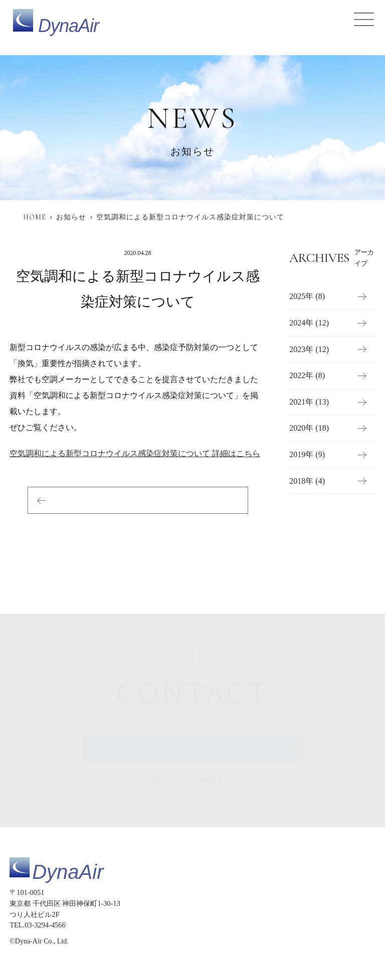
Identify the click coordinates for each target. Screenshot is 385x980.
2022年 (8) (307, 376)
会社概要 (325, 924)
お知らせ (71, 217)
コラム (251, 924)
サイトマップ (222, 945)
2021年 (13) (309, 402)
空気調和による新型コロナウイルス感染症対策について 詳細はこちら (135, 453)
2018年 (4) (307, 481)
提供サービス (312, 903)
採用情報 (286, 924)
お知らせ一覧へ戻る (138, 500)
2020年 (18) (309, 428)
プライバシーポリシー (287, 945)
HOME (35, 217)
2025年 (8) (307, 297)
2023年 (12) (309, 349)
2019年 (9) (307, 454)
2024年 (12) (309, 323)
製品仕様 (267, 903)
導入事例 (357, 903)
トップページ (222, 903)
